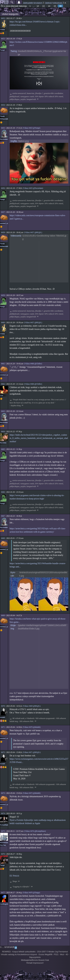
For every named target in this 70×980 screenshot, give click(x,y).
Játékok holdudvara (54, 3)
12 (38, 6)
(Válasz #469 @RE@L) (32, 706)
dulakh (3, 717)
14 (49, 6)
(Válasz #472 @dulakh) (32, 793)
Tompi (2, 50)
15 (55, 6)
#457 (3, 212)
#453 (3, 39)
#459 (3, 295)
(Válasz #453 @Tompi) (31, 128)
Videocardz (16, 236)
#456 (3, 188)
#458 (3, 232)
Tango (2, 865)
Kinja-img (13, 627)
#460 (3, 322)
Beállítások (19, 2)
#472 (3, 752)
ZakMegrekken (6, 904)
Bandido (3, 443)
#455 (3, 128)
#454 (3, 105)
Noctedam (4, 139)
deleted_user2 (5, 223)
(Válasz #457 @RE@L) (33, 232)
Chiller (3, 30)
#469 (3, 615)
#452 (3, 18)
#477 (3, 893)
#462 (3, 384)
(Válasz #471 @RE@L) (32, 752)
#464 (3, 432)
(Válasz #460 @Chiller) (33, 364)
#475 (3, 831)
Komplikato (4, 825)
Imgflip (14, 141)
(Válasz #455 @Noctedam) (33, 188)
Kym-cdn (13, 574)
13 (43, 6)
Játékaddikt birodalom (33, 3)
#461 (3, 364)
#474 (3, 813)
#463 (3, 411)
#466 (3, 492)
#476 (3, 854)
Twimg (14, 51)
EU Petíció (14, 876)
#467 (3, 516)
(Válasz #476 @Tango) (31, 893)
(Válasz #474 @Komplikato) (35, 831)
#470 (3, 706)
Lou (2, 395)
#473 (3, 793)
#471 (3, 727)
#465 (3, 449)
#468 (3, 538)
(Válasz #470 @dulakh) (32, 727)
